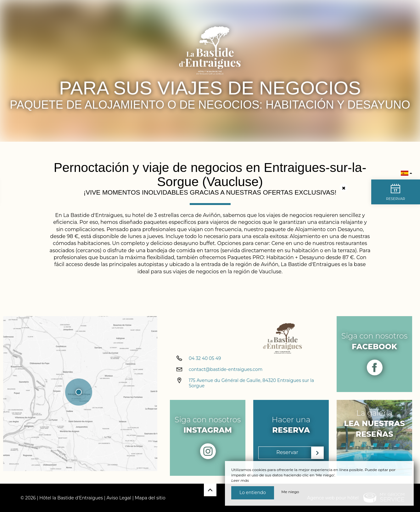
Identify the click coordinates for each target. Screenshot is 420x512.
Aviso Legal (119, 498)
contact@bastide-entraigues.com (226, 374)
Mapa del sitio (150, 498)
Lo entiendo (253, 492)
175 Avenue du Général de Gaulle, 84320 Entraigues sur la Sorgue (251, 388)
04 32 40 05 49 (205, 363)
